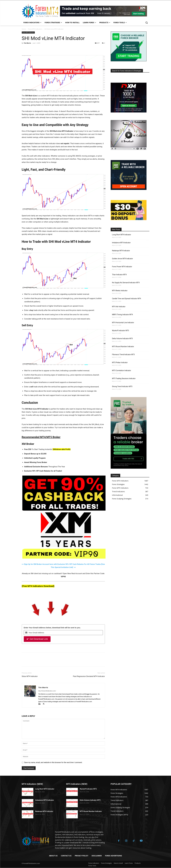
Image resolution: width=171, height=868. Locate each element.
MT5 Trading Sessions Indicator (124, 378)
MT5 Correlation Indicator (122, 370)
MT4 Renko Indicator (120, 291)
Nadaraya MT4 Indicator (121, 251)
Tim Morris (27, 43)
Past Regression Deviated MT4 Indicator (89, 676)
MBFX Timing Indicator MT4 (122, 315)
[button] (147, 23)
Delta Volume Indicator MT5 (122, 339)
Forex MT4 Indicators (35, 29)
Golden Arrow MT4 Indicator (123, 259)
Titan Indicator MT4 (119, 275)
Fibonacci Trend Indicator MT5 (123, 354)
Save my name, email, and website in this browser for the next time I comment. (53, 762)
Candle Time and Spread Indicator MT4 (127, 299)
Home (24, 29)
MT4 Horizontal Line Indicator (123, 323)
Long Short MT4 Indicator (122, 235)
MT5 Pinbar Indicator (120, 362)
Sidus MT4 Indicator (30, 676)
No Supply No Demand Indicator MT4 (126, 283)
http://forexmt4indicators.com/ (47, 691)
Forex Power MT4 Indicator (122, 267)
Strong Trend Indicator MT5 (122, 386)
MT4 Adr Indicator (119, 307)
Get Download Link (37, 639)
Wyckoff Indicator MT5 (121, 331)
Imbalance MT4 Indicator (121, 243)
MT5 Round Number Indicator (123, 347)
